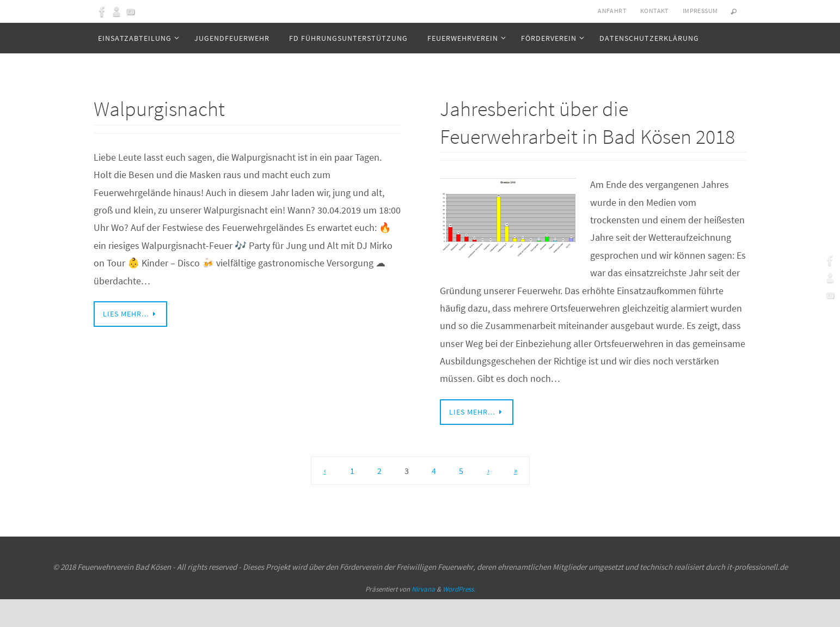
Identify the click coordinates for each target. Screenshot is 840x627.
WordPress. (459, 617)
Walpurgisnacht (166, 108)
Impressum (700, 11)
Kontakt (654, 11)
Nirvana (423, 617)
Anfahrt (612, 11)
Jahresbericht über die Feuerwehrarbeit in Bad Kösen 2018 (578, 135)
